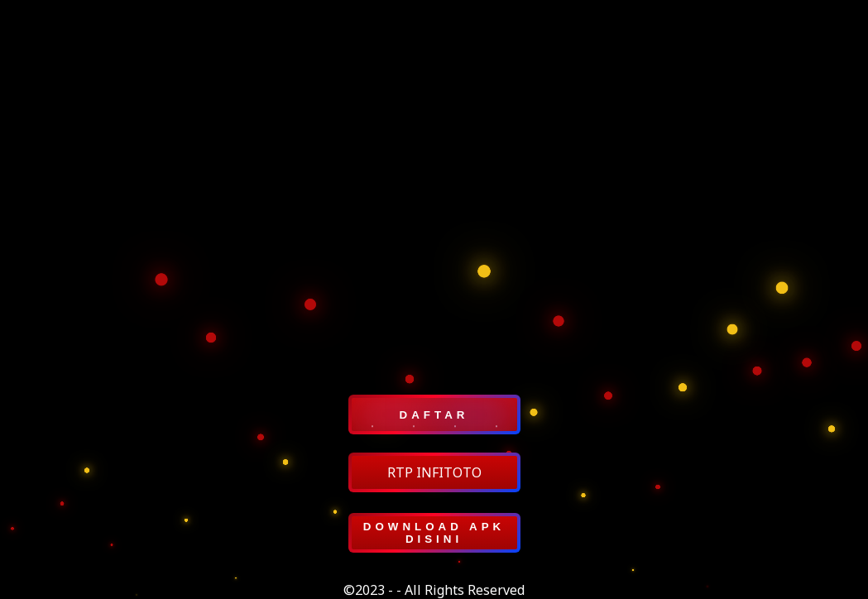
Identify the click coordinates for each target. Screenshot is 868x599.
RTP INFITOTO (434, 472)
